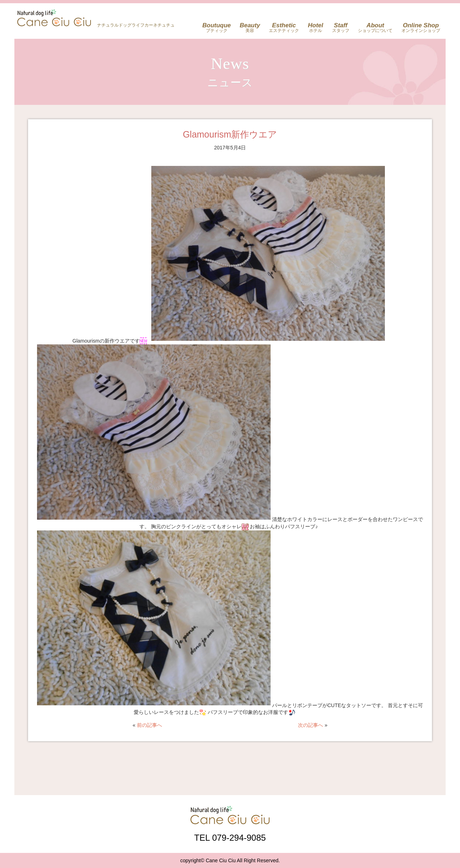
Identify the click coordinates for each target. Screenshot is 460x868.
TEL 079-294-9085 (230, 837)
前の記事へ (149, 725)
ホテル (316, 27)
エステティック (284, 27)
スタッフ (341, 27)
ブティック (217, 27)
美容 (250, 27)
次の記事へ (310, 725)
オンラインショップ (421, 27)
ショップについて (375, 27)
